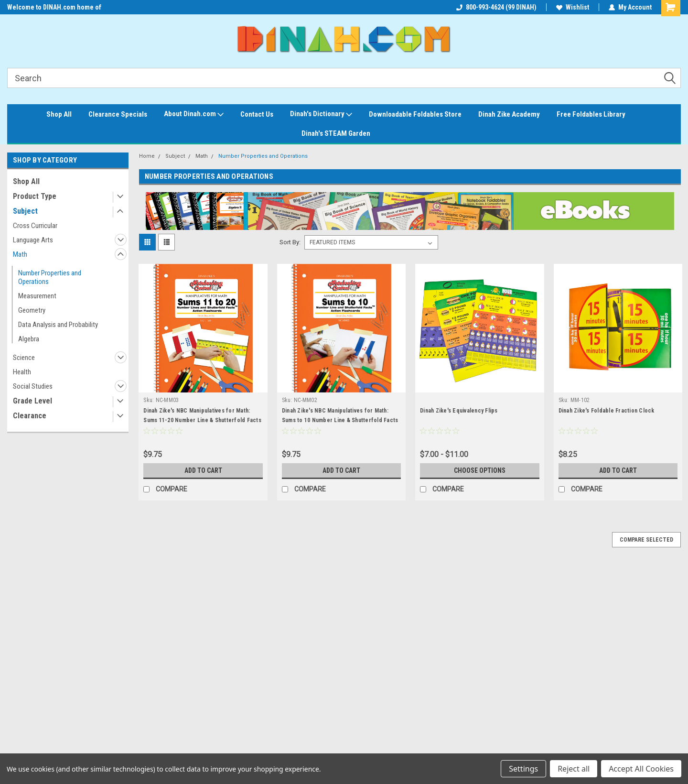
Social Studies (33, 386)
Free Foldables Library (591, 114)
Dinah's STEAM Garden (336, 133)
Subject (25, 211)
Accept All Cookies (641, 769)
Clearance (30, 416)
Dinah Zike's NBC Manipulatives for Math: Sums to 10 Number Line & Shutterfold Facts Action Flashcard (340, 420)
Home (147, 156)
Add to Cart (203, 470)
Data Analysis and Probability (58, 325)
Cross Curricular (35, 226)
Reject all (574, 769)
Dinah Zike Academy (509, 114)
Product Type (35, 196)
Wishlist (573, 7)
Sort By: (290, 242)
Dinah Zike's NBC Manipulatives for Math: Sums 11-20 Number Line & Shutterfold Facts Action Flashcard (202, 420)
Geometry (32, 310)
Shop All (59, 114)
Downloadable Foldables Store (415, 114)
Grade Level (32, 401)
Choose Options (480, 470)
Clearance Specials (118, 114)
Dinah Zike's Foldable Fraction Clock (607, 411)
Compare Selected (646, 540)
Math (20, 254)
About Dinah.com (194, 114)
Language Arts (33, 240)
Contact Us (257, 114)
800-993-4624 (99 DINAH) (496, 7)
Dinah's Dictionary (321, 114)
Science (24, 358)
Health (22, 372)
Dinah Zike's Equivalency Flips (459, 411)
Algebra (29, 339)
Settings (523, 769)
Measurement (37, 296)
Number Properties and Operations (50, 277)
